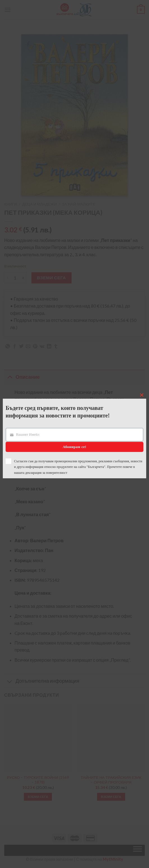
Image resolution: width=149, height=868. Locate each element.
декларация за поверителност (46, 473)
